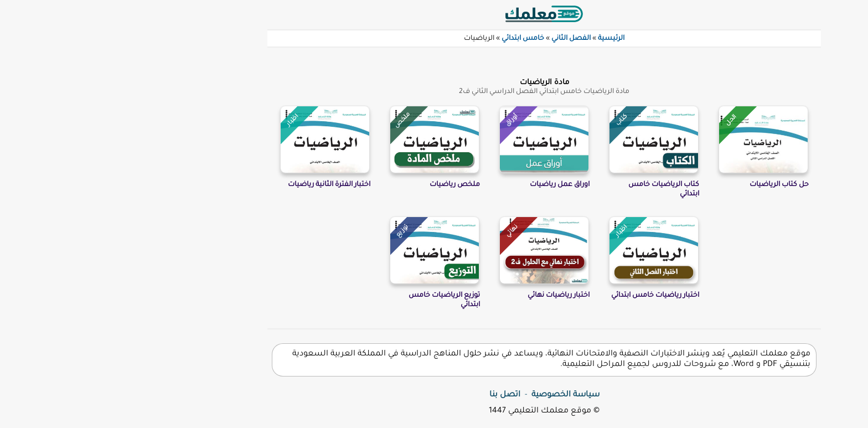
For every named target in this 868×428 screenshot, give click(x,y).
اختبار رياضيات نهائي (448, 296)
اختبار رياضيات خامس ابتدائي (545, 296)
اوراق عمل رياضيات (449, 185)
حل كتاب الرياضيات (669, 185)
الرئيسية (501, 39)
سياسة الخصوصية (455, 395)
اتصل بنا (395, 395)
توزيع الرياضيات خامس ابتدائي (334, 300)
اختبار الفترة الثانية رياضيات (219, 185)
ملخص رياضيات (345, 185)
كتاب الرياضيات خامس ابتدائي (554, 190)
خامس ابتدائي (413, 39)
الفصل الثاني (461, 39)
